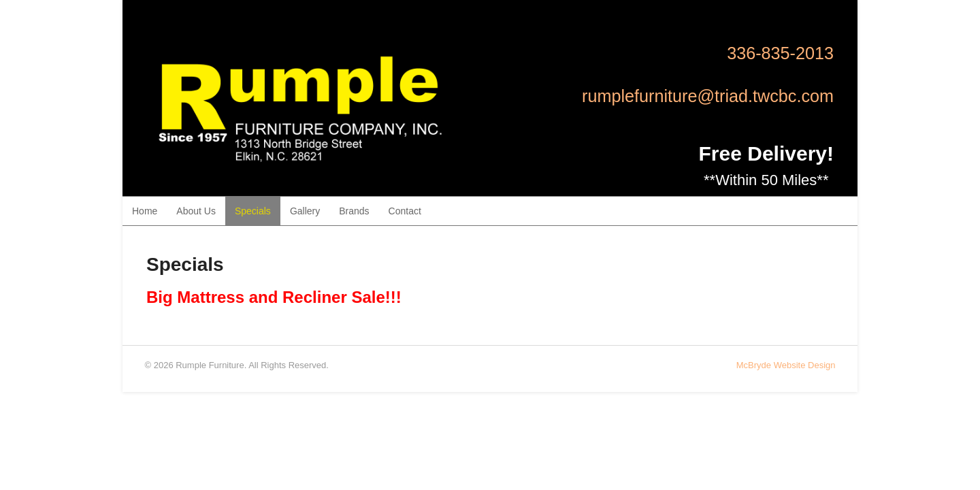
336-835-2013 (780, 53)
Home (145, 211)
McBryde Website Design (786, 365)
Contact (405, 211)
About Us (196, 211)
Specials (253, 211)
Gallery (305, 211)
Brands (354, 211)
